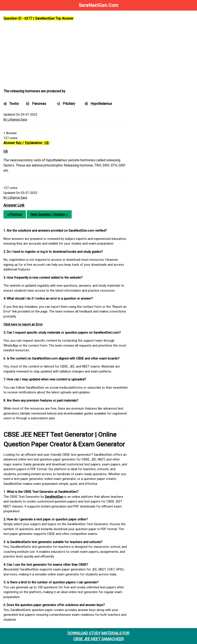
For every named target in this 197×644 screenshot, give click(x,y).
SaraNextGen (54, 497)
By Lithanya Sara (15, 119)
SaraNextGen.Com (98, 5)
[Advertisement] (66, 55)
